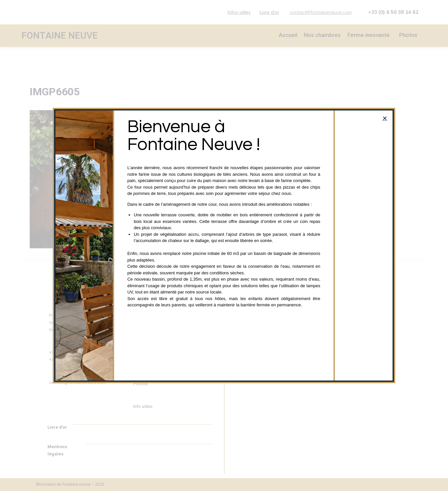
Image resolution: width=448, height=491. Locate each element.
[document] (224, 245)
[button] (385, 118)
